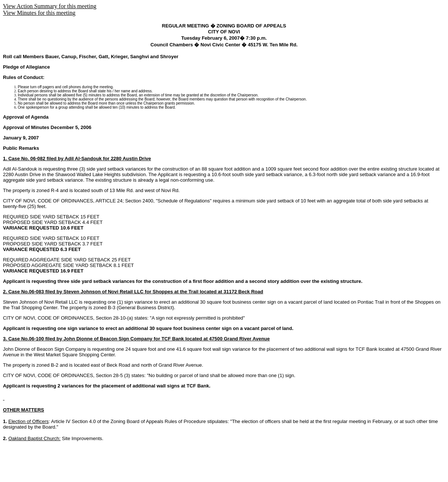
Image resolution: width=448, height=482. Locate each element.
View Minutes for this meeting (39, 13)
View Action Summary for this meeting (50, 6)
